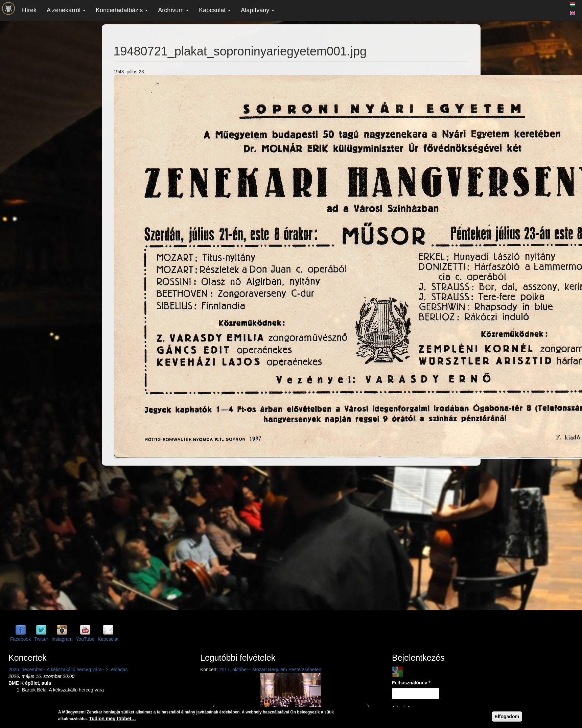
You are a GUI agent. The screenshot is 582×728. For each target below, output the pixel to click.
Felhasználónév (411, 683)
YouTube (85, 639)
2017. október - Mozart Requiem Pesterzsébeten (270, 670)
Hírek (29, 10)
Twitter (41, 639)
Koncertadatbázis (122, 10)
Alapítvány (258, 10)
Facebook (20, 639)
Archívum (173, 10)
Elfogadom (507, 717)
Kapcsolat (215, 10)
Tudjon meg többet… (112, 719)
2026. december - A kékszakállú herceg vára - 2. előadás (68, 670)
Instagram (62, 639)
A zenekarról (66, 10)
